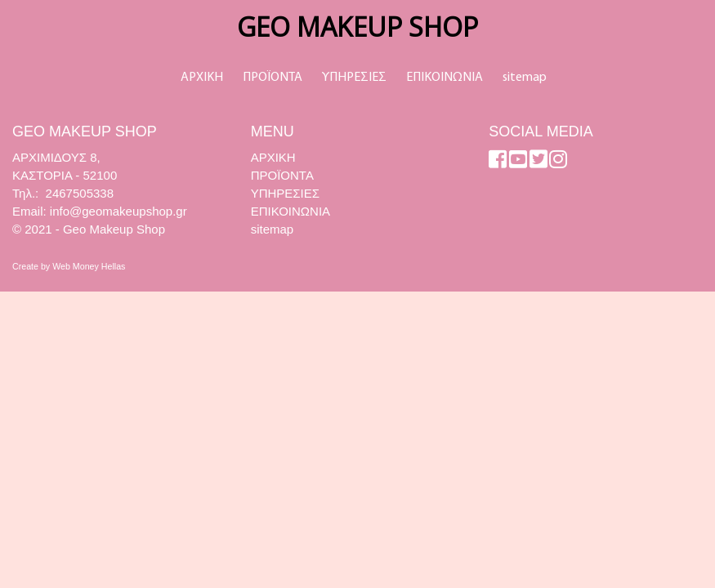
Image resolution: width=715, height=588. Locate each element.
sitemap (525, 78)
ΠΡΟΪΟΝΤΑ (273, 78)
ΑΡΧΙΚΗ (202, 78)
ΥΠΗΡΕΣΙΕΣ (354, 78)
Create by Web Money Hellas (69, 266)
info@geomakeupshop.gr (118, 211)
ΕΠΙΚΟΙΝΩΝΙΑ (445, 78)
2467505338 (80, 193)
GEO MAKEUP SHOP (357, 27)
